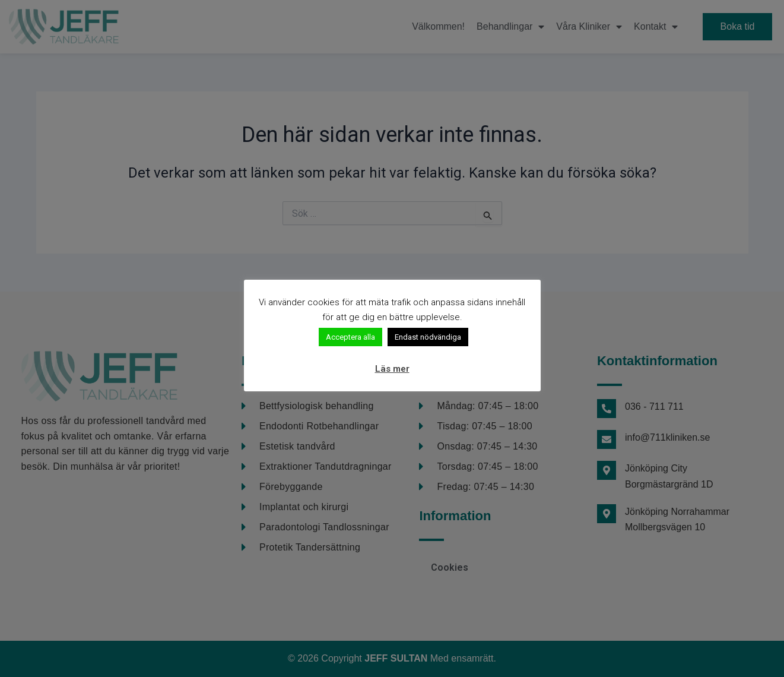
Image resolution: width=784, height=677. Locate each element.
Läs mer (392, 369)
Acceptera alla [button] (350, 337)
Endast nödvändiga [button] (428, 337)
